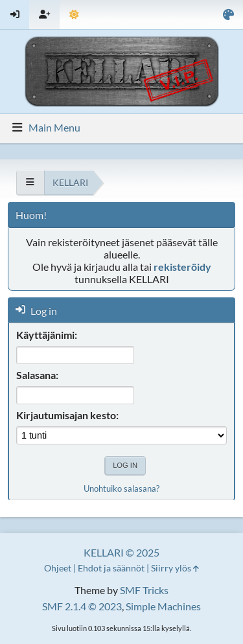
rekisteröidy (182, 267)
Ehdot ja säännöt (111, 568)
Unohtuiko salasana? (121, 489)
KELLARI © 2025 (121, 552)
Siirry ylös (175, 568)
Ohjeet (58, 568)
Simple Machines (163, 606)
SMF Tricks (144, 590)
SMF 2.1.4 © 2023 (82, 606)
